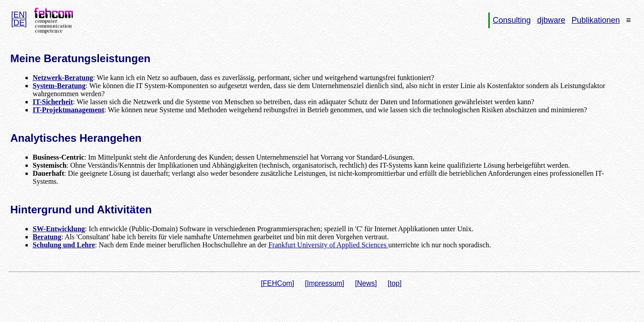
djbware (551, 20)
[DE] (19, 23)
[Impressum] (325, 283)
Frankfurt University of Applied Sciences (328, 245)
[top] (395, 283)
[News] (366, 283)
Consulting (512, 20)
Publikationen (596, 20)
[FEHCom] (278, 283)
